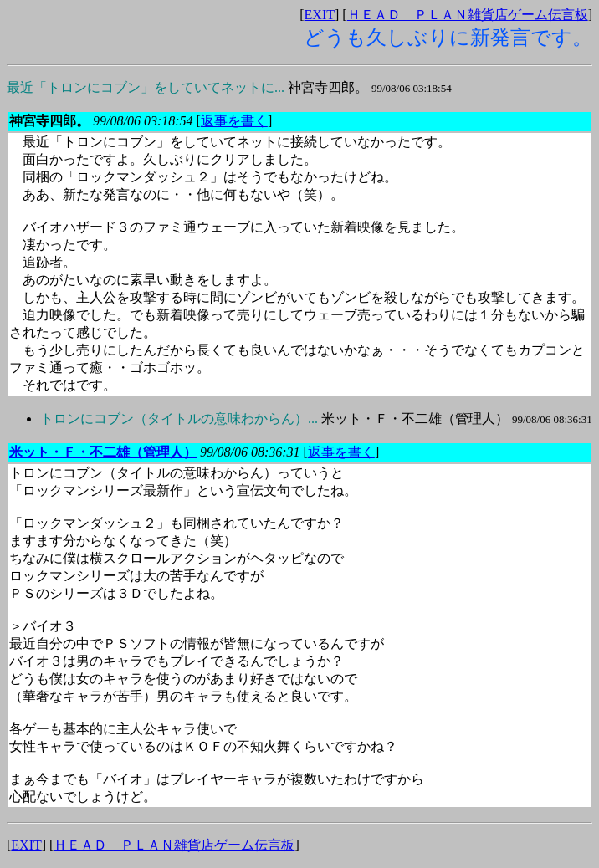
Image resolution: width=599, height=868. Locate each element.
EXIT (320, 15)
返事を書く (234, 121)
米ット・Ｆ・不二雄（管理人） (316, 419)
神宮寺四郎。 (229, 87)
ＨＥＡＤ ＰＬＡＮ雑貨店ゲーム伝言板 (468, 15)
